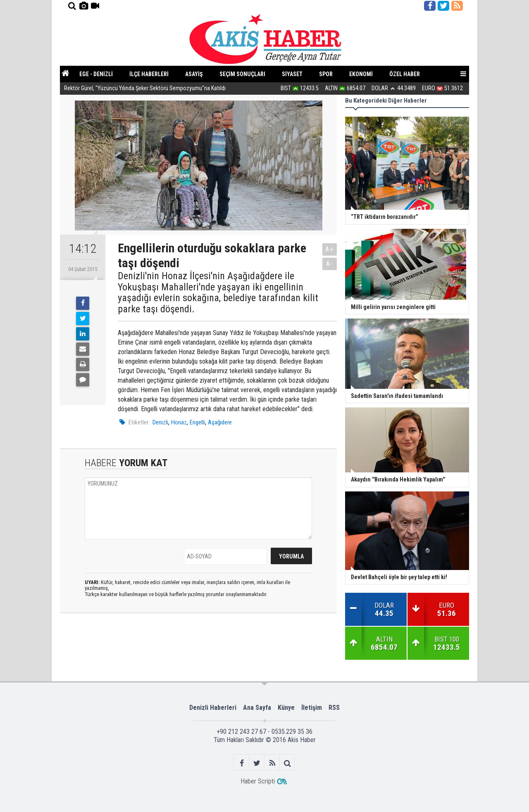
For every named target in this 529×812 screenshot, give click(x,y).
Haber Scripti (258, 781)
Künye (286, 708)
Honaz (179, 422)
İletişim (312, 708)
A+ (330, 249)
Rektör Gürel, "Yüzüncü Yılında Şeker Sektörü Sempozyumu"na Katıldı (145, 90)
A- (330, 264)
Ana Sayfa (257, 708)
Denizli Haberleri (213, 708)
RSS (334, 708)
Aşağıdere (220, 422)
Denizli (160, 422)
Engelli (197, 422)
